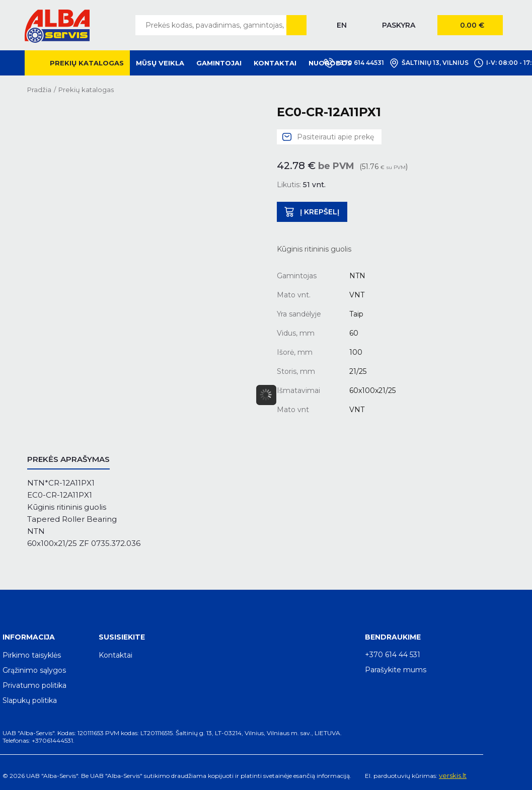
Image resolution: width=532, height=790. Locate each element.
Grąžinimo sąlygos (34, 670)
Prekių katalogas (87, 63)
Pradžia (39, 90)
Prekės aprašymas (68, 459)
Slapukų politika (30, 700)
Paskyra (399, 25)
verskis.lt (453, 775)
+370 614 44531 (354, 63)
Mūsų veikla (160, 63)
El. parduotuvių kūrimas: (401, 776)
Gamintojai (219, 63)
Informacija (29, 637)
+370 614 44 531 (393, 655)
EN (342, 25)
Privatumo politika (34, 685)
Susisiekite (122, 637)
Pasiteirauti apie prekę (335, 137)
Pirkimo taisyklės (32, 655)
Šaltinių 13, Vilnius (429, 63)
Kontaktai (275, 63)
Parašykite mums (396, 670)
